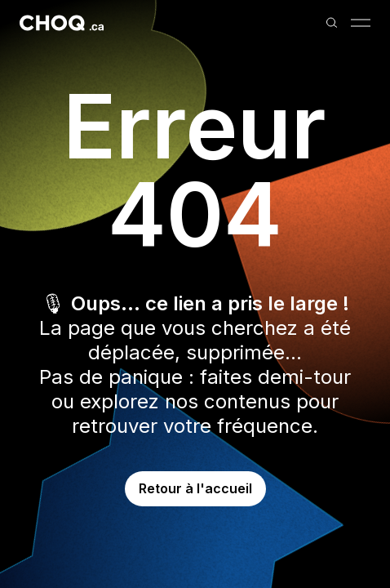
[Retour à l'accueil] (62, 23)
